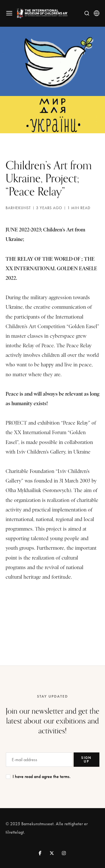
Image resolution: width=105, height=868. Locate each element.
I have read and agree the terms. (42, 776)
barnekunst (18, 208)
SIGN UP (86, 759)
